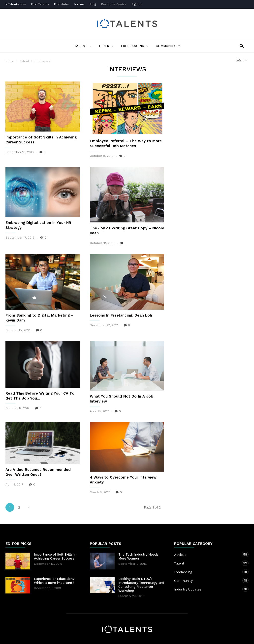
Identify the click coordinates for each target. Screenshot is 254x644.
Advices (206, 554)
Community (168, 46)
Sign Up (137, 4)
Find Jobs (61, 4)
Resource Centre (114, 4)
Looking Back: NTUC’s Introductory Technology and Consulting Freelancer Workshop (141, 585)
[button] (240, 46)
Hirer (106, 46)
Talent (83, 46)
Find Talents (40, 4)
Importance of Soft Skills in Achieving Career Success (55, 556)
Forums (79, 4)
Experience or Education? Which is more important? (54, 581)
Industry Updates (206, 589)
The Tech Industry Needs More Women (138, 556)
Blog (93, 4)
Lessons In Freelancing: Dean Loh (121, 315)
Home (10, 61)
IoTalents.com (16, 4)
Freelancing (135, 46)
